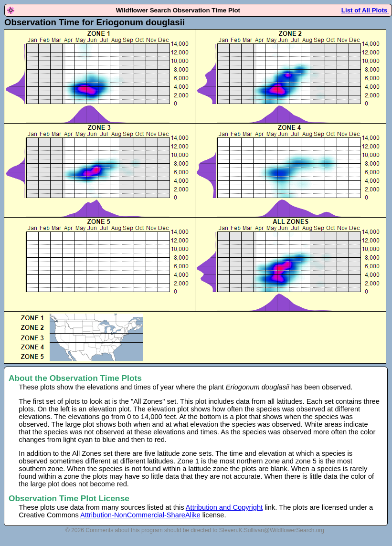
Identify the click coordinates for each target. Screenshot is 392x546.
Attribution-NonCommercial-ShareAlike (140, 515)
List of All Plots (365, 10)
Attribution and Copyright (224, 507)
